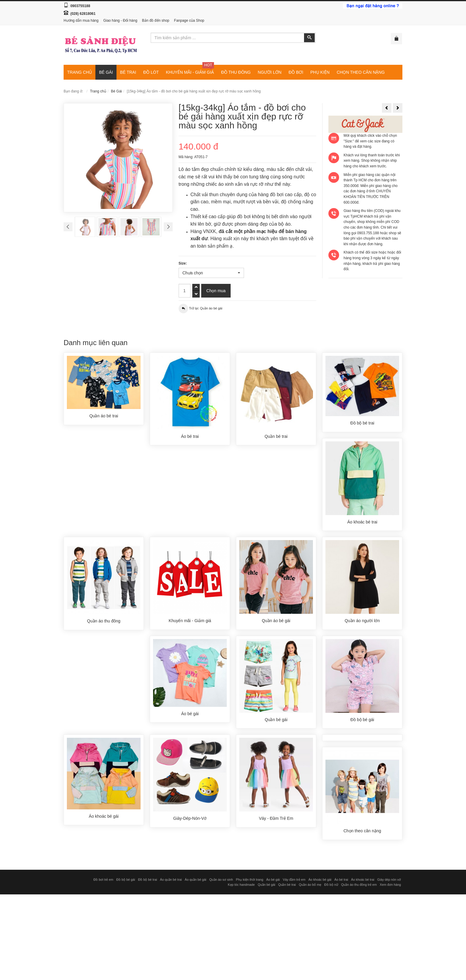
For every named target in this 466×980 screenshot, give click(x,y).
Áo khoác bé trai (363, 881)
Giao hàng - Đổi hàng (120, 21)
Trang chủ (98, 91)
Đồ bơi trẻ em (103, 881)
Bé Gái (116, 91)
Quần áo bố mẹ (310, 886)
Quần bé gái (266, 886)
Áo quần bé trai (171, 881)
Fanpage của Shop (189, 21)
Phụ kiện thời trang (250, 881)
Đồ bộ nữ (331, 886)
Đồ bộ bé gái (126, 881)
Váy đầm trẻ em (294, 881)
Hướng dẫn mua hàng (81, 21)
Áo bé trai (341, 881)
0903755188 (80, 6)
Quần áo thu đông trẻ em (359, 886)
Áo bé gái (273, 881)
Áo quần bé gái (196, 881)
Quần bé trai (287, 886)
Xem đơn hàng (390, 886)
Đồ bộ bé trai (148, 881)
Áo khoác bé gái (320, 881)
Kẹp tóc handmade (241, 886)
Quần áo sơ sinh (221, 881)
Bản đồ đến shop (156, 21)
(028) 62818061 (83, 14)
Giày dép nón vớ (389, 881)
